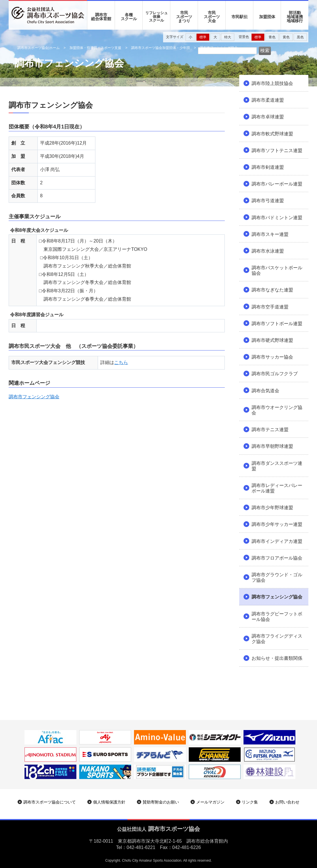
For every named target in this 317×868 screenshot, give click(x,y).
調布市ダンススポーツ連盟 (277, 466)
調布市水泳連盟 (268, 251)
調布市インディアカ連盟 (277, 541)
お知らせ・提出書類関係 (277, 658)
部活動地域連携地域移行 (295, 17)
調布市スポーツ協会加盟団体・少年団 (161, 48)
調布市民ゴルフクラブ (275, 374)
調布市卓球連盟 (268, 117)
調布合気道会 (265, 391)
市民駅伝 (239, 17)
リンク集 (250, 802)
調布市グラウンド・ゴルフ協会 (277, 577)
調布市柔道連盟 (268, 100)
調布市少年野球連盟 (272, 508)
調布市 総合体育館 (101, 17)
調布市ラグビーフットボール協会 (277, 617)
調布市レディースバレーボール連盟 (277, 488)
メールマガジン (210, 802)
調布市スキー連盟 (270, 234)
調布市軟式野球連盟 (272, 134)
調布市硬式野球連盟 (272, 340)
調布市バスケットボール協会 (277, 270)
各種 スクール (129, 17)
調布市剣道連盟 (268, 167)
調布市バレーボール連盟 (277, 184)
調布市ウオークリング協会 (277, 410)
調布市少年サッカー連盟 (277, 524)
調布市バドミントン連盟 (277, 218)
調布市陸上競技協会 (272, 83)
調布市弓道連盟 (268, 201)
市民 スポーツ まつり (184, 17)
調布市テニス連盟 (270, 430)
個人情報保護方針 (109, 802)
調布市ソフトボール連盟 (277, 324)
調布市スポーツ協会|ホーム (38, 48)
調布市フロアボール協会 (277, 558)
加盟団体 (267, 17)
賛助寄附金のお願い (161, 802)
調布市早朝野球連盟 (272, 446)
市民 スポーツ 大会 (212, 17)
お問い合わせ (287, 802)
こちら (121, 362)
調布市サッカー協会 (272, 357)
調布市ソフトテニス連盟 (277, 150)
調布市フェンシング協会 (34, 397)
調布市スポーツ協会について (50, 802)
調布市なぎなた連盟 (272, 290)
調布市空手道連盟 (270, 307)
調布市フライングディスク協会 (277, 639)
